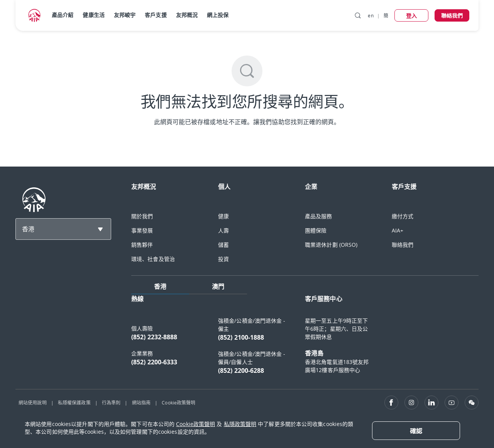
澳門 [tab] (218, 286)
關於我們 (142, 216)
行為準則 (111, 403)
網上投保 (218, 15)
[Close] (416, 431)
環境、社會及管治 (153, 259)
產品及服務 (319, 216)
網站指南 (141, 403)
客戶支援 (156, 15)
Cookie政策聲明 (178, 403)
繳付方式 (403, 216)
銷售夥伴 (142, 245)
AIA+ (398, 230)
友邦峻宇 (125, 15)
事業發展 (142, 230)
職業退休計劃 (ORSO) (331, 245)
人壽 (223, 230)
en (370, 15)
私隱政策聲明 (240, 424)
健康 (223, 216)
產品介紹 (63, 15)
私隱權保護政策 (74, 403)
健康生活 (93, 15)
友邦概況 (187, 15)
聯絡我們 (403, 245)
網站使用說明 (33, 403)
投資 (223, 259)
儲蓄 (223, 245)
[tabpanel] (305, 339)
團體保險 (316, 230)
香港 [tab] (160, 286)
